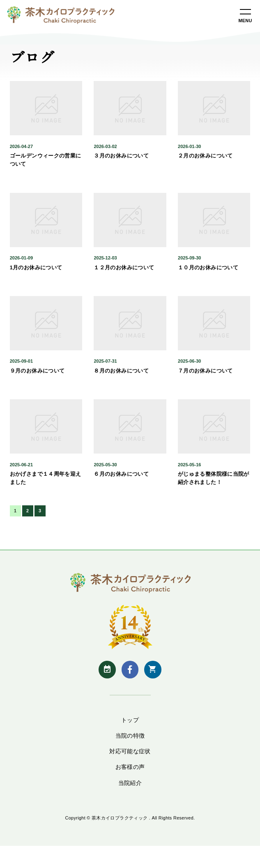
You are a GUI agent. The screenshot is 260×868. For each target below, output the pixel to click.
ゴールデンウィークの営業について (46, 160)
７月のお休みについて (205, 371)
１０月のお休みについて (208, 268)
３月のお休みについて (121, 156)
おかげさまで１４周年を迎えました (46, 478)
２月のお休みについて (205, 156)
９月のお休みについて (37, 371)
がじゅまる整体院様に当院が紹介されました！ (214, 478)
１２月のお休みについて (124, 268)
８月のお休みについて (121, 371)
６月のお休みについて (121, 474)
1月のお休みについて (36, 268)
